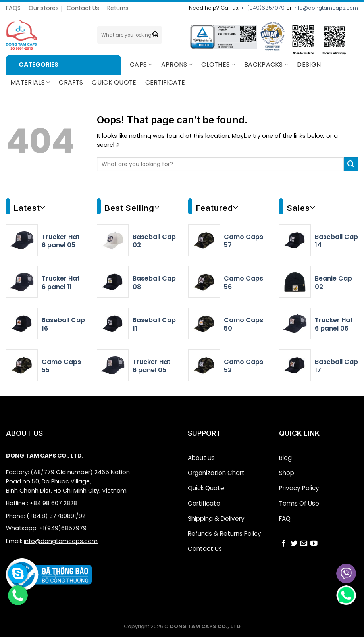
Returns (118, 8)
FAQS (13, 8)
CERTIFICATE (165, 82)
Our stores (44, 8)
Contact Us (83, 8)
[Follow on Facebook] (284, 540)
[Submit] (155, 35)
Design (309, 64)
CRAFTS (71, 82)
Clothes (218, 64)
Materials (30, 82)
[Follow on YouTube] (314, 540)
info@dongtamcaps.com (326, 8)
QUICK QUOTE (114, 82)
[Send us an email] (304, 540)
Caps (141, 64)
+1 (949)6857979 (263, 8)
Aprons (177, 64)
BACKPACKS (266, 64)
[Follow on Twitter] (294, 540)
